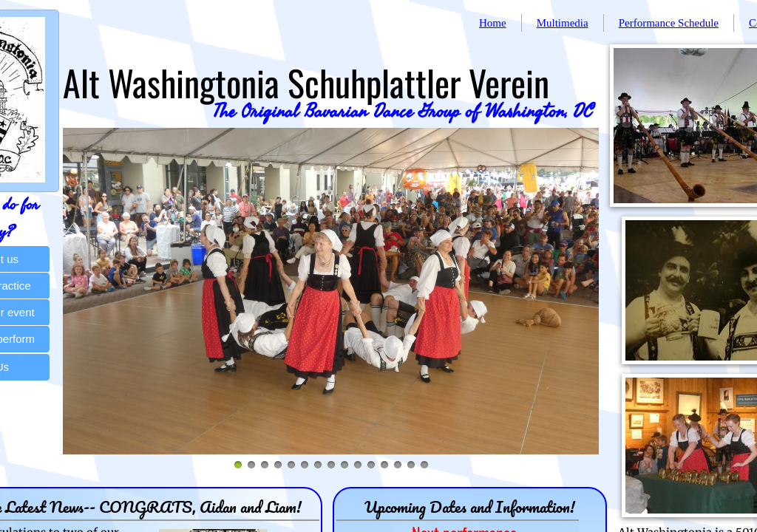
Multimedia (563, 23)
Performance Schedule (669, 23)
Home (493, 23)
